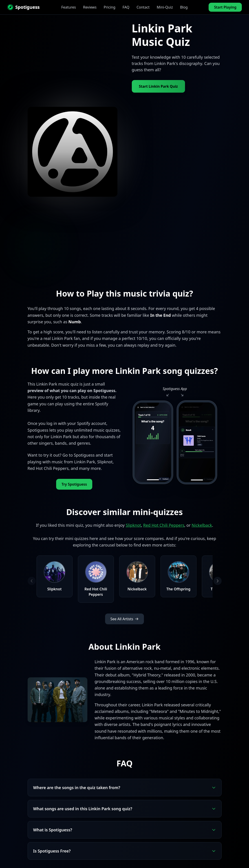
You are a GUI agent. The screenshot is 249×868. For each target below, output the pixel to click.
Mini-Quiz (165, 7)
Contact (143, 7)
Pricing (110, 7)
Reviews (90, 7)
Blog (184, 7)
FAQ (126, 7)
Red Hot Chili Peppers (164, 525)
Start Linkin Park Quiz (158, 86)
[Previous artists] (32, 581)
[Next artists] (218, 581)
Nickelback (202, 525)
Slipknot (133, 525)
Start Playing (225, 7)
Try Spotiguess (74, 484)
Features (69, 7)
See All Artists (124, 619)
